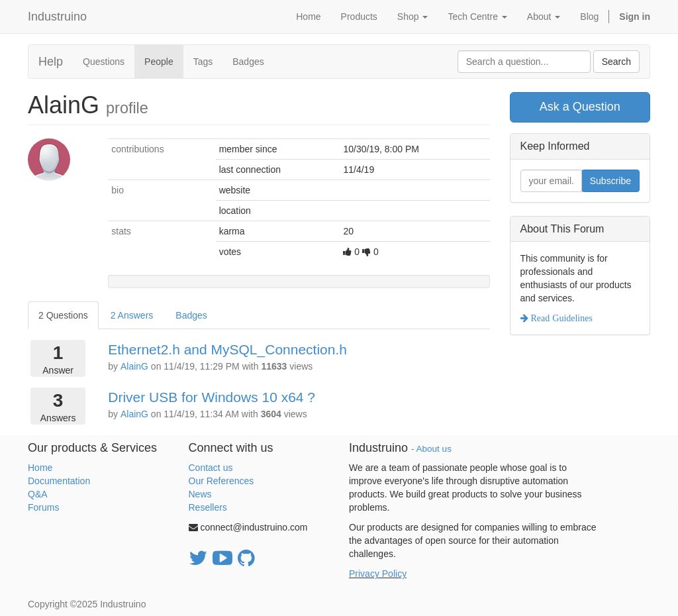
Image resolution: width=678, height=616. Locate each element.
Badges (248, 62)
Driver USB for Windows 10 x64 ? (212, 397)
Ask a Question (580, 107)
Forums (43, 507)
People (159, 62)
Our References (221, 481)
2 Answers (132, 315)
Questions (104, 62)
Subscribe (610, 181)
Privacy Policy (378, 574)
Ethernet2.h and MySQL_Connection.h (227, 349)
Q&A (38, 494)
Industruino (57, 17)
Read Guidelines (560, 318)
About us (434, 449)
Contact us (211, 468)
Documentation (59, 481)
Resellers (208, 507)
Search (616, 62)
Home (40, 468)
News (200, 494)
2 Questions (63, 315)
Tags (203, 62)
